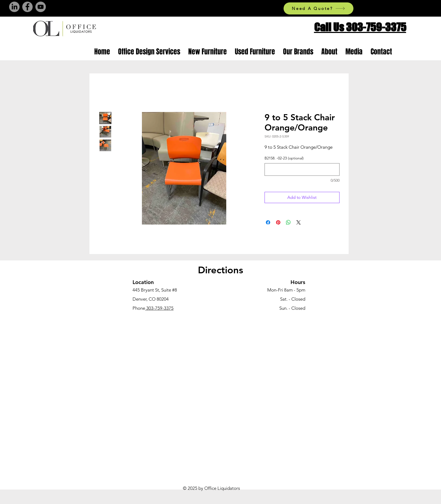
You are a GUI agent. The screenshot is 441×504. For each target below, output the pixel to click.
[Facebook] (27, 7)
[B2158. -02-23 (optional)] (302, 169)
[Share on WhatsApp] (288, 222)
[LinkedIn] (14, 7)
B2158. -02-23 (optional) (284, 158)
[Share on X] (299, 222)
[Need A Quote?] (318, 8)
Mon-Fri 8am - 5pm (286, 290)
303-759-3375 (159, 308)
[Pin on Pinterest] (278, 222)
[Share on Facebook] (268, 222)
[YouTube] (41, 7)
